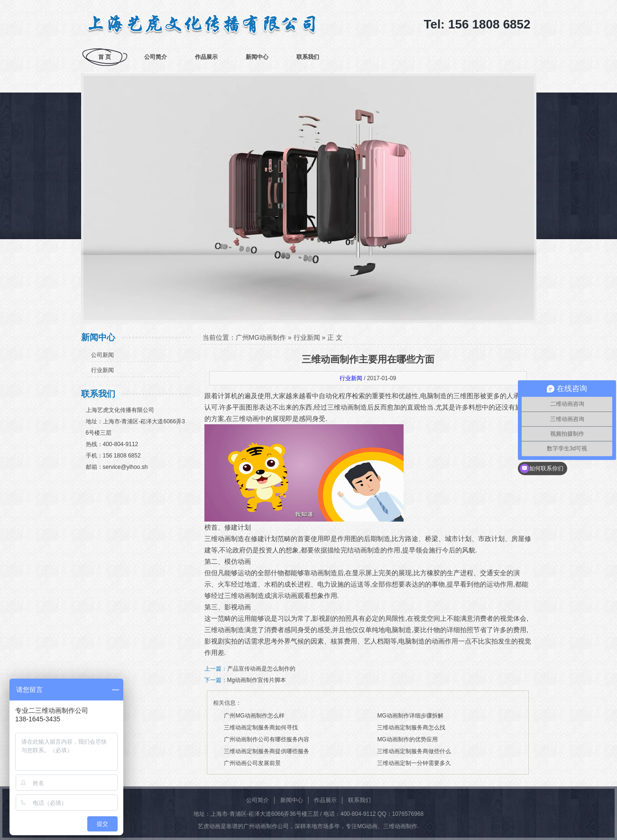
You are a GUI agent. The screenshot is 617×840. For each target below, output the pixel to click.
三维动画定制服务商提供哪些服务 (267, 751)
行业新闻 (102, 370)
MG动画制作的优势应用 (407, 739)
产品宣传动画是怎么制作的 (261, 669)
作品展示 (206, 57)
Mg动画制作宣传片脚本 (257, 680)
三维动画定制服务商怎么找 (411, 728)
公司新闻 (102, 355)
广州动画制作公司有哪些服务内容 (267, 739)
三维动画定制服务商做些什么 (414, 751)
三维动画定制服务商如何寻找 (261, 728)
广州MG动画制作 (261, 337)
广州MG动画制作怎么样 (254, 716)
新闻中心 (257, 57)
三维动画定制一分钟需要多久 (414, 763)
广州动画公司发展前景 (252, 763)
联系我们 (308, 57)
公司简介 (156, 57)
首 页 (105, 57)
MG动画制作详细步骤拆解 (410, 716)
